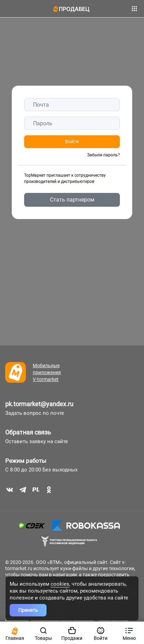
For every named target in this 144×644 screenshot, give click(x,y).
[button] (129, 633)
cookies (60, 584)
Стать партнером (72, 200)
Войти (72, 142)
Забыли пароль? (104, 155)
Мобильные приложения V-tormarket (47, 372)
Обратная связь (28, 432)
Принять (28, 610)
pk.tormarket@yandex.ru (39, 404)
